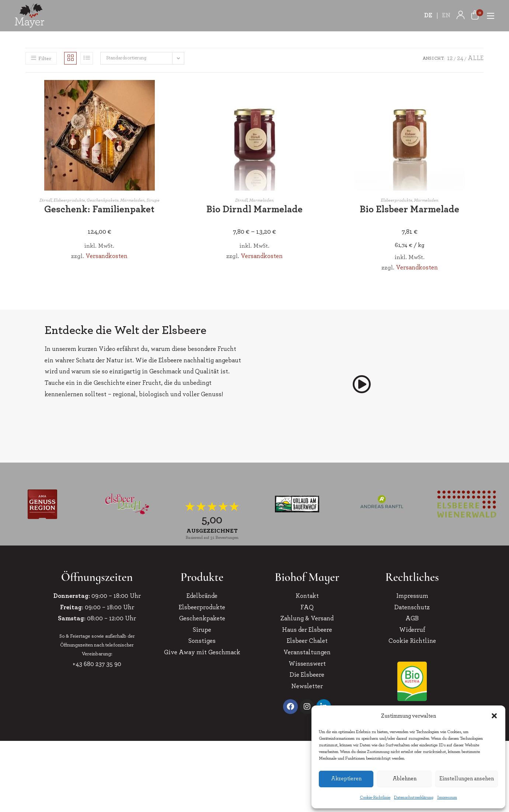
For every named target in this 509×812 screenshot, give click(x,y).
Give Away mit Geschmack (202, 652)
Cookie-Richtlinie (375, 797)
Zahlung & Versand (307, 618)
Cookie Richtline (412, 641)
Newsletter (307, 686)
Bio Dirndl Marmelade (254, 209)
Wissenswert (307, 664)
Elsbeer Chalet (307, 641)
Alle (476, 58)
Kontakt (307, 596)
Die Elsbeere (307, 675)
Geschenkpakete (103, 200)
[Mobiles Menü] (488, 15)
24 (460, 58)
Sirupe (153, 200)
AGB (412, 618)
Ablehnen (405, 779)
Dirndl (46, 200)
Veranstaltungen (307, 652)
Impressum (447, 797)
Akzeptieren (346, 779)
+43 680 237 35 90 (97, 664)
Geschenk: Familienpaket (99, 209)
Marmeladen (133, 200)
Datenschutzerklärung (414, 797)
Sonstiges (202, 641)
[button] (494, 716)
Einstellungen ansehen (467, 779)
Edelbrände (202, 596)
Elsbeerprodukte (69, 200)
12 (450, 58)
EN (446, 15)
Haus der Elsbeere (307, 630)
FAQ (307, 607)
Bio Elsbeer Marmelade (409, 209)
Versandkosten (107, 256)
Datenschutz (412, 607)
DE (428, 15)
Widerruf (412, 630)
